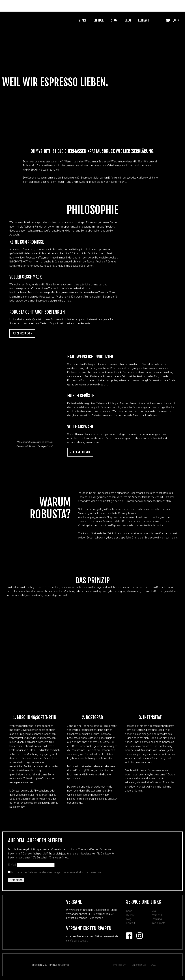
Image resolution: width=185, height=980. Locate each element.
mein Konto (159, 923)
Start (82, 20)
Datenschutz (139, 965)
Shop (114, 20)
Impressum (120, 965)
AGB (155, 911)
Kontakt (144, 20)
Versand (157, 915)
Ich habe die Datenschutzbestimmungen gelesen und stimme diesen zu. (56, 872)
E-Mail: (31, 865)
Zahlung (157, 919)
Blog (128, 20)
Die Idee (99, 20)
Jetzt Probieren (22, 333)
